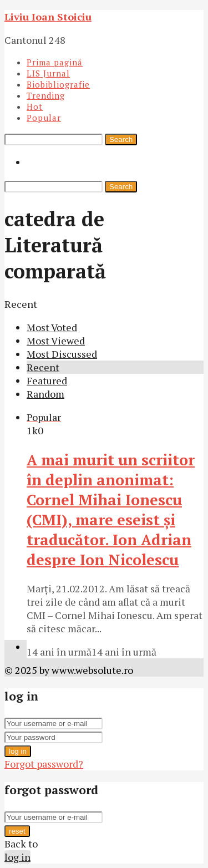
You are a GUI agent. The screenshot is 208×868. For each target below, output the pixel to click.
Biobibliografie (58, 84)
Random (45, 394)
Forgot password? (44, 764)
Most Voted (52, 327)
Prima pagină (55, 62)
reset (17, 831)
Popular (44, 118)
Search (121, 139)
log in (18, 751)
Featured (47, 380)
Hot (35, 106)
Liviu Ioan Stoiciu (48, 17)
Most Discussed (62, 354)
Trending (46, 95)
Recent (43, 367)
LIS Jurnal (48, 73)
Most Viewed (56, 341)
